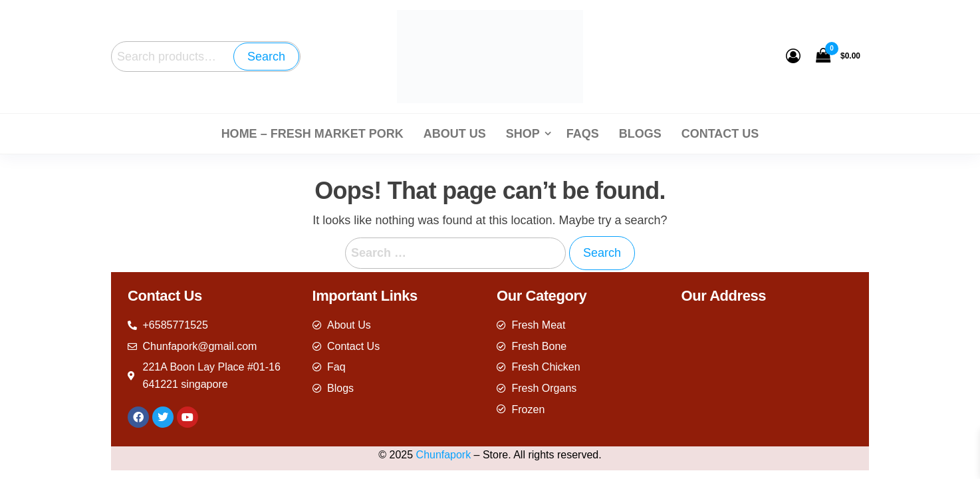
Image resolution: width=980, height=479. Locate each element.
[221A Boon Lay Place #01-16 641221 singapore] (767, 373)
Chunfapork (444, 455)
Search (266, 57)
